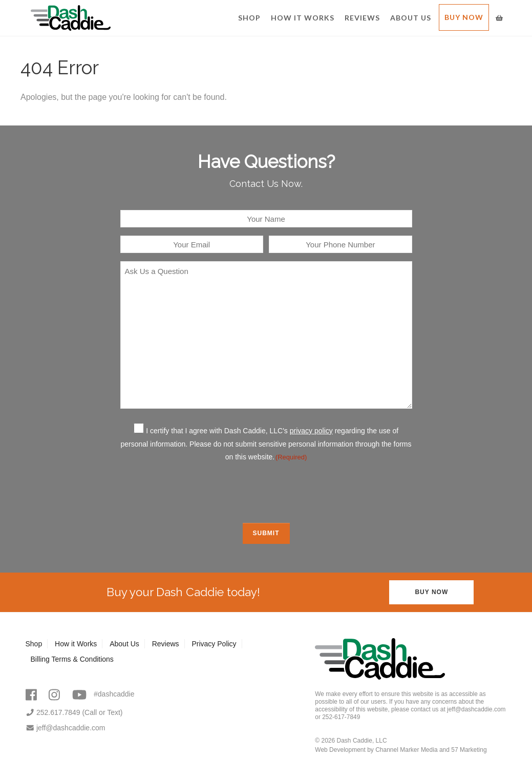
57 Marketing (469, 750)
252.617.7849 (53, 712)
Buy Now (464, 17)
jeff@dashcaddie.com (66, 728)
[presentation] (266, 492)
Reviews (362, 18)
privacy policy (311, 431)
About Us (411, 18)
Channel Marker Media (406, 750)
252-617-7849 (341, 717)
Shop (249, 18)
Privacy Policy (214, 644)
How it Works (303, 18)
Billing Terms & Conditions (72, 659)
